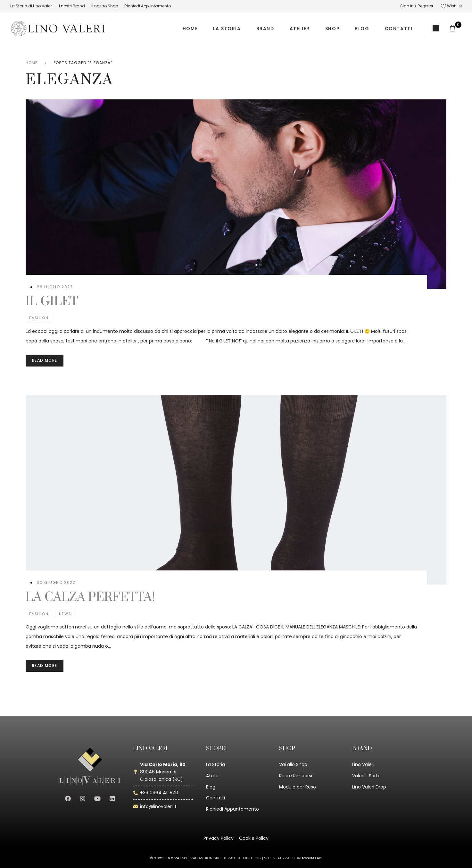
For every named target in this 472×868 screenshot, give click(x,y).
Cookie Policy (254, 838)
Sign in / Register (417, 6)
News (65, 614)
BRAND (265, 29)
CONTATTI (399, 29)
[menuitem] (31, 6)
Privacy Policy (219, 838)
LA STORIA (227, 29)
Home (32, 63)
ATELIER (300, 29)
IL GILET (52, 302)
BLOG (362, 29)
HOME (190, 29)
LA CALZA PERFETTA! (90, 597)
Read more (45, 360)
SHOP (332, 29)
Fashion (39, 318)
